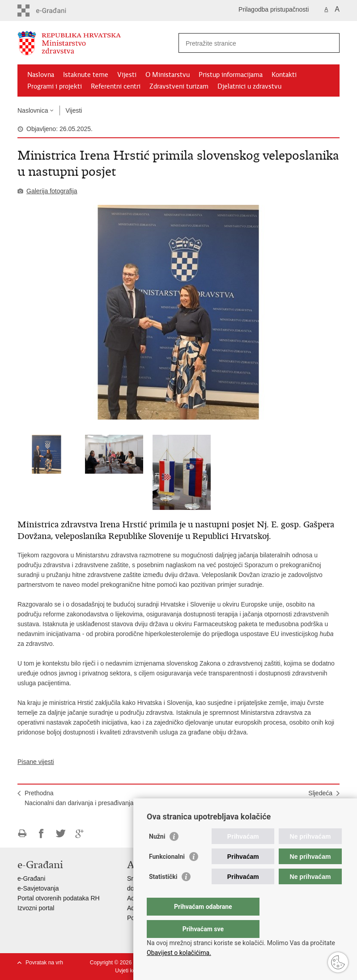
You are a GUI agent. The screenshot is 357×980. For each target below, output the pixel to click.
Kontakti (284, 75)
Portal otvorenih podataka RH (59, 898)
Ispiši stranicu (22, 834)
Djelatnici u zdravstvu (249, 86)
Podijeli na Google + (80, 834)
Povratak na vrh (44, 963)
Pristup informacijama (231, 75)
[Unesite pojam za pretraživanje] (249, 43)
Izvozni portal (36, 908)
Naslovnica (33, 110)
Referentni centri (116, 86)
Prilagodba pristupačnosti (274, 9)
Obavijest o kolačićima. (179, 953)
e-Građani (31, 878)
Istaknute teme (86, 75)
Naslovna (41, 75)
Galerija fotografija (52, 191)
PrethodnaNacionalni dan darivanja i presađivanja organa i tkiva (99, 798)
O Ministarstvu (168, 75)
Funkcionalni (167, 874)
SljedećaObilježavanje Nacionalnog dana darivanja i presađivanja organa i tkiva (272, 803)
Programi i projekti (55, 86)
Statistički (163, 895)
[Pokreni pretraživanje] (329, 43)
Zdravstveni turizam (179, 86)
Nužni (157, 854)
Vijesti (127, 75)
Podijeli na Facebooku (41, 834)
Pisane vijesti (36, 762)
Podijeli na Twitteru (61, 834)
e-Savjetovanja (38, 888)
